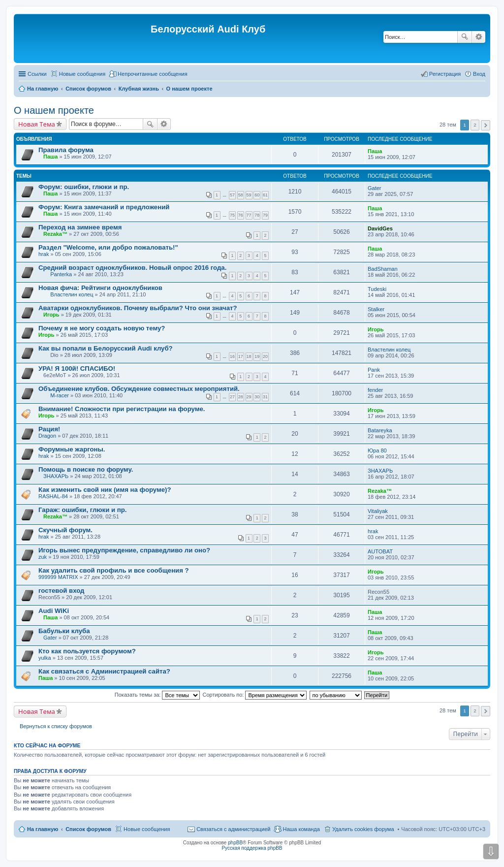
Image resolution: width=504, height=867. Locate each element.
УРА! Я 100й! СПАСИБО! (77, 369)
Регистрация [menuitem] (445, 74)
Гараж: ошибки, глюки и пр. (82, 510)
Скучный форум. (65, 530)
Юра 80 (377, 450)
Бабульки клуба (64, 631)
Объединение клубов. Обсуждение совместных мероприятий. (139, 389)
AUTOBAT (380, 551)
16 (232, 356)
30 (257, 397)
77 (249, 215)
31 (265, 397)
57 (232, 195)
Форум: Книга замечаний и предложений (104, 207)
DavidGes (380, 228)
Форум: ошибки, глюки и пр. (84, 187)
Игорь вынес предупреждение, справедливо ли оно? (124, 550)
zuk (43, 557)
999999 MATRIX (58, 577)
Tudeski (377, 289)
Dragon (47, 436)
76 (241, 215)
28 (241, 397)
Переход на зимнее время (80, 227)
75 (232, 215)
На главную (43, 829)
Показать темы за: (157, 695)
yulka (45, 658)
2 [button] (475, 125)
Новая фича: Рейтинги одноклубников (100, 288)
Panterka (61, 274)
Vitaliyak (378, 511)
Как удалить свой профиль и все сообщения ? (114, 570)
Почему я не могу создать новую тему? (102, 328)
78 (257, 215)
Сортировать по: (255, 695)
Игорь (51, 315)
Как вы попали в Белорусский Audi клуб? (106, 348)
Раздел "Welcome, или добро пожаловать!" (108, 247)
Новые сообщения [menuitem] (82, 74)
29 (249, 397)
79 (265, 215)
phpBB (235, 843)
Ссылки (37, 74)
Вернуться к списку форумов (56, 726)
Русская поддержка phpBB (252, 848)
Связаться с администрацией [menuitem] (233, 829)
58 (241, 195)
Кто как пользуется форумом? (87, 651)
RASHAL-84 (53, 496)
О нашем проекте (54, 110)
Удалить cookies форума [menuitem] (363, 829)
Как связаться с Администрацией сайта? (104, 671)
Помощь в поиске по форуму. (86, 469)
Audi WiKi (54, 611)
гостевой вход (61, 591)
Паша (50, 157)
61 (265, 195)
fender (375, 390)
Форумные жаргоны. (72, 449)
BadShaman (383, 269)
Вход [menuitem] (479, 74)
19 (257, 356)
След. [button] (486, 125)
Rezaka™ (55, 234)
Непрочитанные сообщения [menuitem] (153, 74)
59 (249, 195)
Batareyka (380, 430)
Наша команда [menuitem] (301, 829)
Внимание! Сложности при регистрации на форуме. (122, 409)
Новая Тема (37, 124)
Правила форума (66, 150)
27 (232, 397)
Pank (374, 370)
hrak (44, 254)
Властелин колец (72, 294)
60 (257, 195)
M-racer (60, 395)
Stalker (376, 309)
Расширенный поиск (479, 37)
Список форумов (88, 829)
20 (265, 356)
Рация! (49, 429)
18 (249, 356)
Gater (375, 188)
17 (241, 356)
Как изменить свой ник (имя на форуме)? (105, 490)
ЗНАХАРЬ (56, 476)
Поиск (465, 37)
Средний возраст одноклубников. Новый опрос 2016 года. (132, 268)
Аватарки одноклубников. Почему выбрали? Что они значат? (138, 308)
